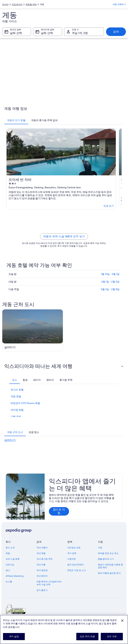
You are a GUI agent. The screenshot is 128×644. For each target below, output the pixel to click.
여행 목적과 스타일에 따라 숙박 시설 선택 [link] (49, 583)
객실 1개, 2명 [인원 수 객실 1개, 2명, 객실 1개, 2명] (80, 33)
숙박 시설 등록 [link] (13, 559)
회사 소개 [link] (10, 548)
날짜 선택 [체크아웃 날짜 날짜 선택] (47, 33)
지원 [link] (100, 548)
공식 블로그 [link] (42, 590)
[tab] (16, 120)
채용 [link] (8, 553)
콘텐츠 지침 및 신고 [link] (77, 570)
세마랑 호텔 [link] (17, 410)
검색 (116, 32)
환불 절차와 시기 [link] (106, 559)
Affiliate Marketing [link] (15, 576)
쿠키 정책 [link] (72, 553)
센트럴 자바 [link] (31, 4)
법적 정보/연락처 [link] (75, 565)
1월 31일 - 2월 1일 (110, 274)
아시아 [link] (5, 4)
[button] (64, 366)
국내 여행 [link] (41, 565)
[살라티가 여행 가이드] (33, 330)
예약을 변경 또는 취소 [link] (108, 553)
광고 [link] (8, 570)
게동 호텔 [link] (16, 396)
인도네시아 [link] (17, 4)
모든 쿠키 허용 (87, 636)
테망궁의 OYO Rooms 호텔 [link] (25, 403)
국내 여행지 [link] (42, 548)
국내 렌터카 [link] (42, 576)
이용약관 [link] (72, 559)
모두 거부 (112, 636)
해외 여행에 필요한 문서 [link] (109, 573)
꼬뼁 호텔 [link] (16, 417)
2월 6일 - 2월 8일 (110, 289)
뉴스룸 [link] (9, 582)
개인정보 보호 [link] (74, 548)
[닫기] (122, 621)
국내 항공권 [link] (42, 570)
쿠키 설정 (14, 636)
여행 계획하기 (119, 4)
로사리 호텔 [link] (17, 390)
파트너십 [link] (10, 565)
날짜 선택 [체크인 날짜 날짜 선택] (16, 33)
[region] (64, 629)
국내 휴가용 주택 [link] (44, 559)
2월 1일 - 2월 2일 (110, 282)
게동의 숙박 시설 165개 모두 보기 (64, 236)
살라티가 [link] (10, 440)
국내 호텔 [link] (41, 553)
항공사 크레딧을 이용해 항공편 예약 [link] (110, 566)
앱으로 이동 (59, 511)
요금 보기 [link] (109, 206)
